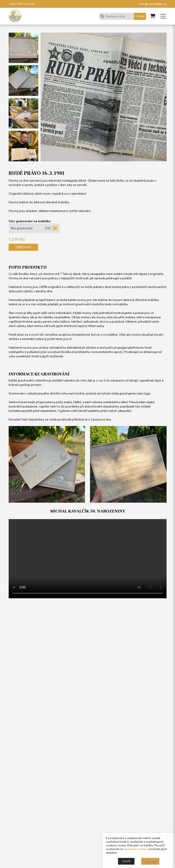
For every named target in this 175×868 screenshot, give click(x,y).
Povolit (150, 861)
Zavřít (126, 861)
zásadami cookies (136, 849)
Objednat (23, 247)
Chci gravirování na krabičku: (30, 221)
